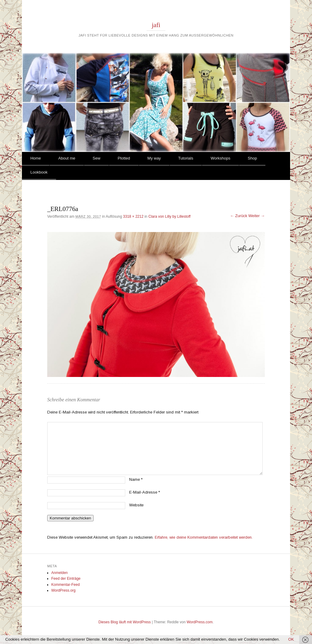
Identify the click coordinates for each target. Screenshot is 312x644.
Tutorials (186, 158)
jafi (156, 25)
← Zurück (239, 216)
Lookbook (39, 172)
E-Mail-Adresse (145, 492)
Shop (252, 158)
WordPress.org (63, 590)
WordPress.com (200, 622)
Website (136, 505)
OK (291, 639)
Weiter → (257, 216)
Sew (96, 158)
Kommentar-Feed (65, 585)
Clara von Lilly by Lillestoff (170, 216)
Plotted (124, 158)
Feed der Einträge (66, 579)
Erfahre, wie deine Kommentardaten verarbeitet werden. (204, 537)
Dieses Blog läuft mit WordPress (125, 622)
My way (154, 158)
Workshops (220, 158)
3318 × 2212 (133, 216)
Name (136, 479)
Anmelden (59, 573)
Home (36, 158)
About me (67, 158)
